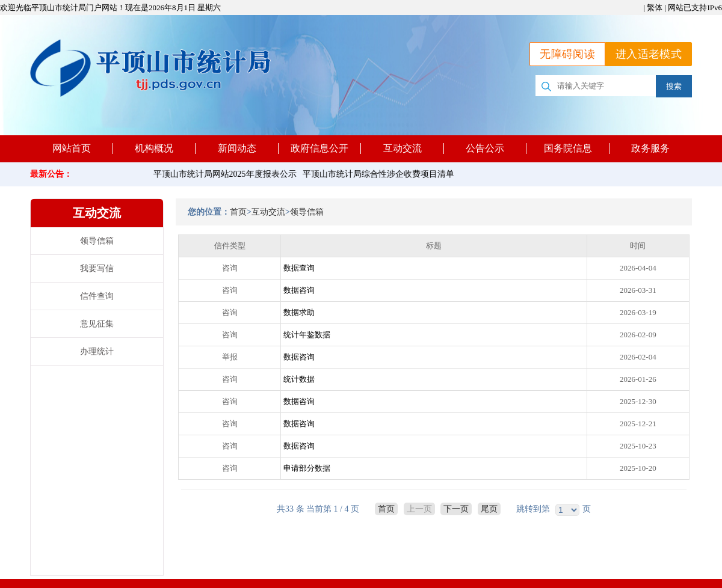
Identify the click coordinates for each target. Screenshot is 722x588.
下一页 (456, 509)
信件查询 (97, 296)
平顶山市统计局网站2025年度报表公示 (227, 174)
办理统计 (97, 351)
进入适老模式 (649, 54)
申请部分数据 (307, 468)
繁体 (655, 8)
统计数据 (299, 379)
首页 (238, 212)
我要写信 (97, 268)
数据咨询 (299, 290)
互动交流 (268, 212)
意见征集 (97, 324)
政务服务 (650, 148)
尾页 (489, 509)
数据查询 (299, 268)
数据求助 (299, 312)
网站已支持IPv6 (695, 8)
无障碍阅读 (567, 54)
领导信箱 (97, 241)
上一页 (419, 509)
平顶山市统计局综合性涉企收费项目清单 (381, 174)
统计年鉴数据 (307, 335)
